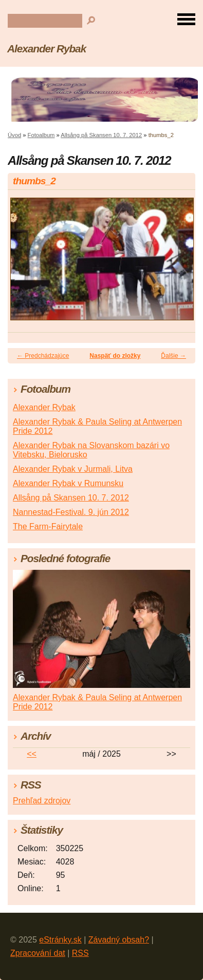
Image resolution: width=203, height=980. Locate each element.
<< (32, 754)
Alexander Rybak (47, 49)
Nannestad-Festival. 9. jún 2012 (71, 512)
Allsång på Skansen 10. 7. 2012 (101, 135)
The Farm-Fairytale (48, 526)
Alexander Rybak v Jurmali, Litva (73, 469)
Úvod (14, 135)
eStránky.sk (60, 940)
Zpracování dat (38, 953)
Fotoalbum (41, 135)
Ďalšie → (173, 356)
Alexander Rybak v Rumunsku (68, 483)
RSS (80, 953)
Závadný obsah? (119, 940)
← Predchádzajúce (43, 356)
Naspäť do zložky (115, 356)
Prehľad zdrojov (42, 801)
